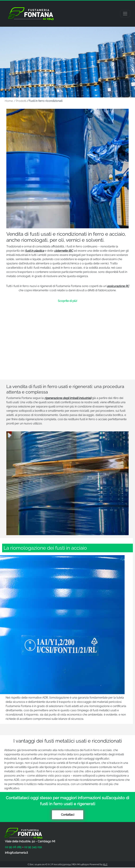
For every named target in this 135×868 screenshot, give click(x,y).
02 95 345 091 (33, 847)
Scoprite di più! (67, 301)
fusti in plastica (35, 251)
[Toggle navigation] (125, 14)
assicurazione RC (118, 286)
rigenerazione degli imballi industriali (68, 398)
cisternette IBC (64, 251)
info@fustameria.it (16, 853)
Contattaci (68, 815)
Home (9, 101)
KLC (105, 864)
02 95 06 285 (13, 847)
